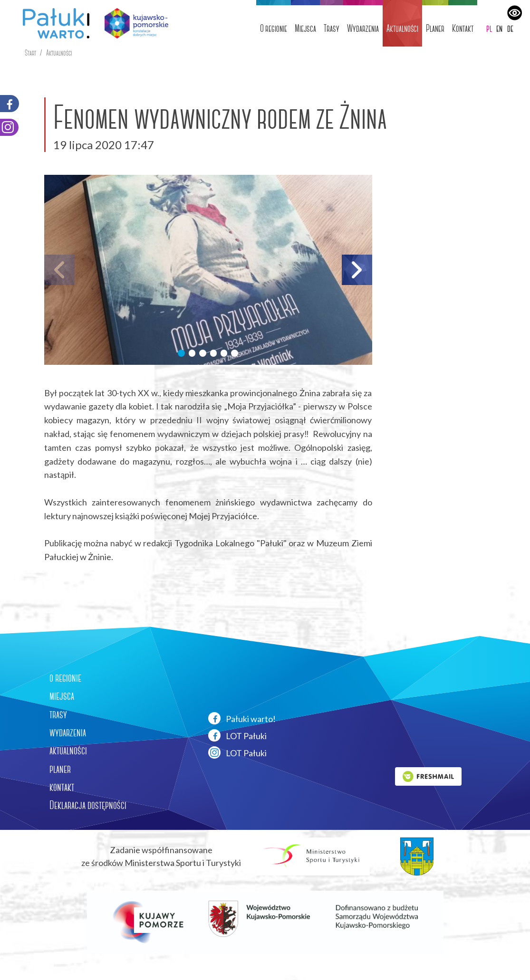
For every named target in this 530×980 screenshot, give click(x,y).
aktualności (68, 751)
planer (60, 769)
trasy (58, 714)
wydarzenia (68, 733)
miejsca (62, 696)
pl (489, 28)
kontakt (62, 787)
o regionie (65, 678)
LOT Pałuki (237, 735)
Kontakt (463, 28)
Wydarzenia (363, 28)
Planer (435, 28)
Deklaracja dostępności (88, 805)
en (499, 28)
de (510, 28)
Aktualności (402, 28)
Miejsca (305, 28)
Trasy (332, 28)
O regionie (274, 28)
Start (30, 53)
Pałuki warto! (242, 718)
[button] (181, 353)
